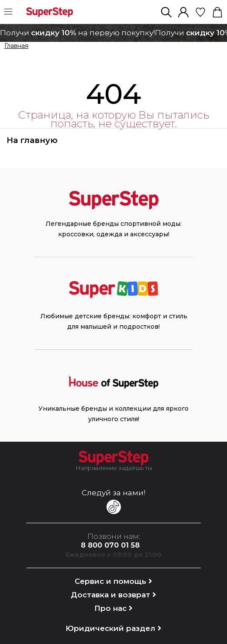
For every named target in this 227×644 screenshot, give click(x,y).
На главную (32, 140)
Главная (16, 46)
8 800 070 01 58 (110, 545)
